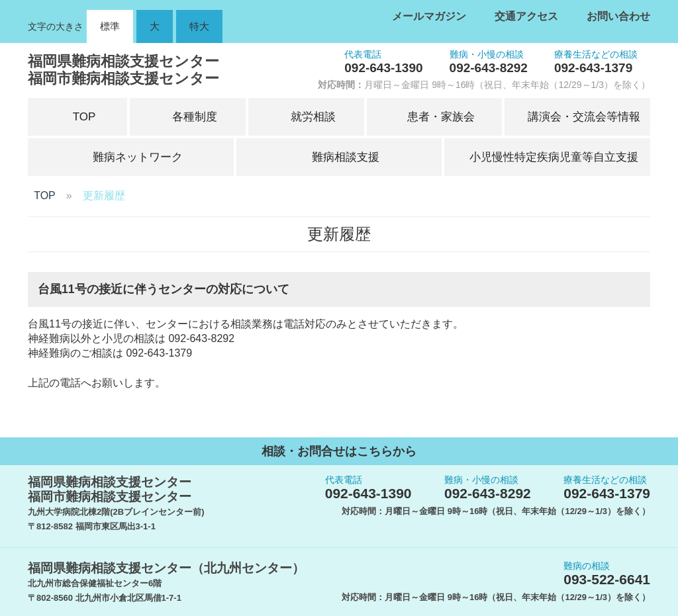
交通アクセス (526, 16)
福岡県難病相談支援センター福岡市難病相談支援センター (123, 70)
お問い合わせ (618, 16)
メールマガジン (429, 16)
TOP (45, 196)
